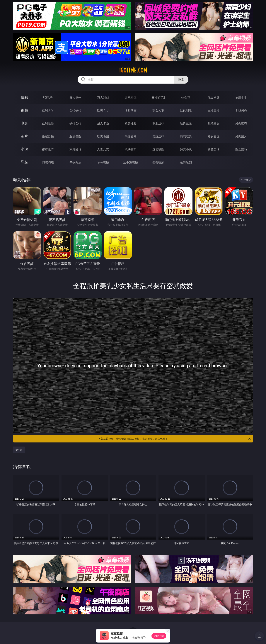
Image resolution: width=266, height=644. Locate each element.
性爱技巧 (241, 149)
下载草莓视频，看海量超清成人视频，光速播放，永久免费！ (175, 439)
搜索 (181, 80)
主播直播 (214, 110)
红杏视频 (158, 162)
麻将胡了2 (158, 97)
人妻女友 (103, 149)
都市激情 (48, 149)
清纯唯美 (186, 136)
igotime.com (133, 70)
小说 (24, 149)
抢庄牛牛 (241, 97)
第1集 (19, 450)
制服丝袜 (158, 123)
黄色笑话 (214, 149)
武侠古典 (131, 149)
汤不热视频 (131, 162)
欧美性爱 (131, 123)
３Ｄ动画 (131, 110)
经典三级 (186, 123)
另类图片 (241, 136)
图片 (24, 136)
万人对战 (103, 97)
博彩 (24, 97)
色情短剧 (186, 162)
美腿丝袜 (158, 136)
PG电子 (48, 97)
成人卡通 (103, 123)
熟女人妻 (158, 110)
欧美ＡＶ (103, 110)
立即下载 (159, 636)
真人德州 (75, 97)
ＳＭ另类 (241, 110)
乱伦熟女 (214, 123)
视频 (24, 110)
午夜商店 (75, 162)
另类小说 (186, 149)
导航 (24, 162)
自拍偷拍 (75, 110)
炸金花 (186, 97)
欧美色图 (103, 136)
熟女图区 (214, 136)
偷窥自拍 (48, 136)
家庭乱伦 (75, 149)
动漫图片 (131, 136)
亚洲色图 (75, 136)
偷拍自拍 (75, 123)
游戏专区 (131, 97)
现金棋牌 (214, 97)
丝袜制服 (186, 110)
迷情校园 (158, 149)
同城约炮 (48, 162)
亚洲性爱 (48, 123)
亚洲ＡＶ (48, 110)
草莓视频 (103, 162)
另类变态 (241, 123)
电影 (24, 123)
